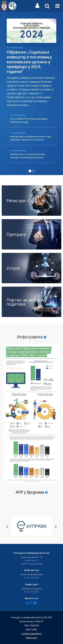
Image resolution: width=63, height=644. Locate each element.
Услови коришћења (32, 634)
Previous (7, 527)
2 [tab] (33, 171)
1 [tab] (30, 171)
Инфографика (32, 337)
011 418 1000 (32, 578)
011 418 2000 (32, 592)
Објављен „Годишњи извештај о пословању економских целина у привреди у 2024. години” (29, 62)
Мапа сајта (32, 638)
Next (56, 527)
